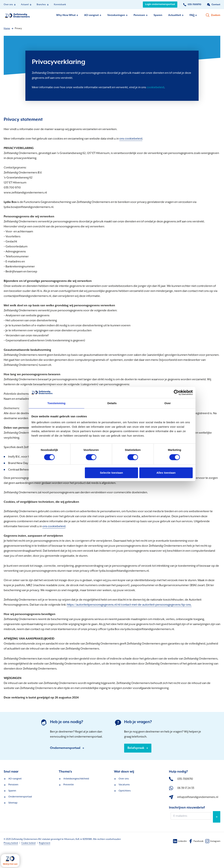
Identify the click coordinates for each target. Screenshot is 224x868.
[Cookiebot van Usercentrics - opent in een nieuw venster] (176, 392)
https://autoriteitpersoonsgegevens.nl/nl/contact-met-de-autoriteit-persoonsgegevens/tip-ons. (129, 605)
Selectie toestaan (111, 473)
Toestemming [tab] (57, 403)
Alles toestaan (166, 473)
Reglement (45, 843)
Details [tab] (112, 403)
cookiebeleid (155, 87)
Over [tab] (168, 403)
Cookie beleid (28, 843)
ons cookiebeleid (131, 139)
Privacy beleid (11, 843)
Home (7, 28)
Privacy (18, 28)
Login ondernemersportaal (160, 4)
